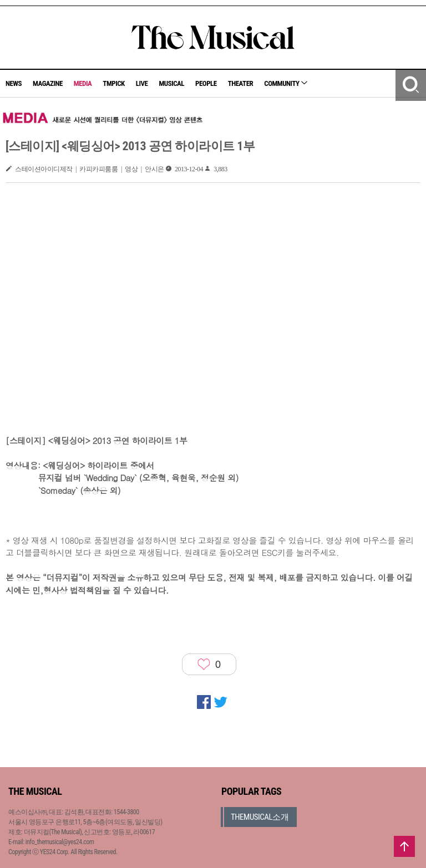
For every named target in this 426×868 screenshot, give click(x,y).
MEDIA (83, 83)
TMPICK (113, 83)
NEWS (14, 83)
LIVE (142, 83)
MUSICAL (171, 83)
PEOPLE (206, 83)
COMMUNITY (286, 83)
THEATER (241, 83)
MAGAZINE (48, 83)
